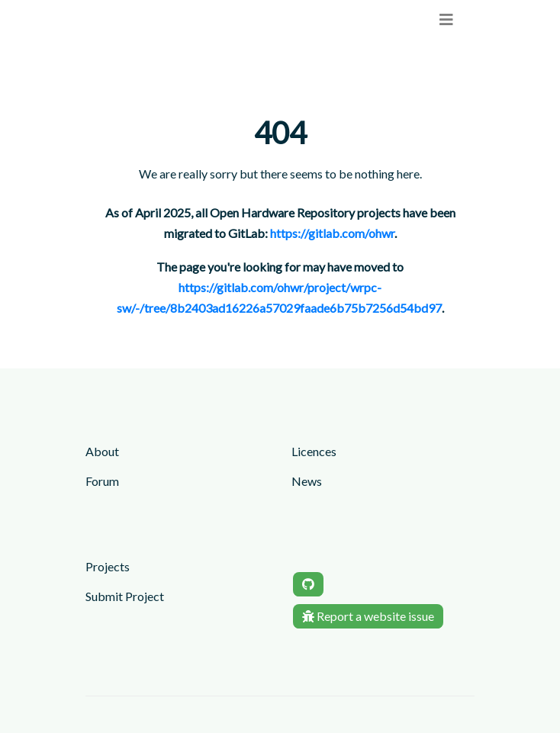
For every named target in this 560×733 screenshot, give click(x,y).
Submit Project (125, 596)
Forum (102, 481)
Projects (108, 566)
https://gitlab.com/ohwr (332, 233)
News (307, 481)
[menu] (446, 19)
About (102, 451)
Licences (314, 451)
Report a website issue (368, 616)
